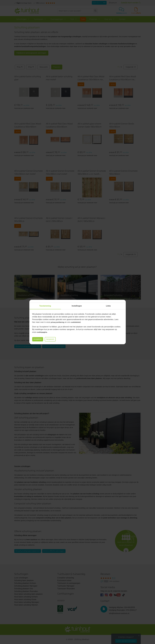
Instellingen (77, 306)
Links (108, 306)
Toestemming (45, 306)
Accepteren (39, 339)
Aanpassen (54, 339)
